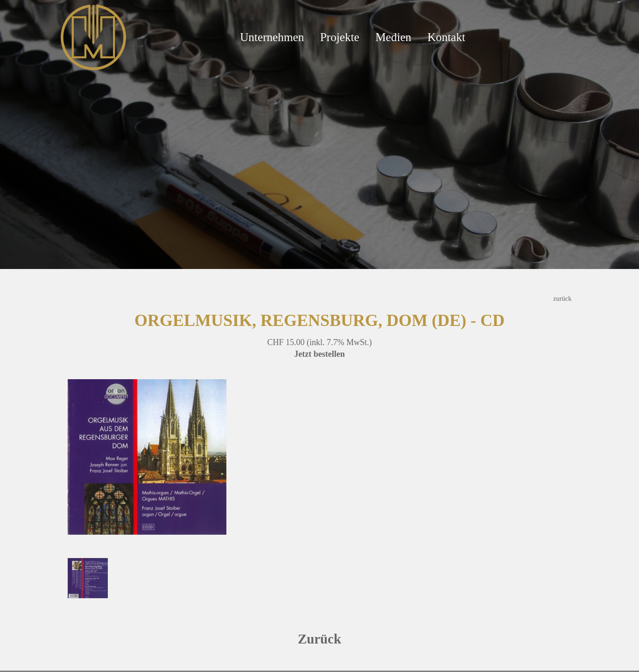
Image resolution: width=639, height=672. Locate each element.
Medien (393, 37)
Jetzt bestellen (319, 354)
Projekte (340, 37)
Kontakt (446, 37)
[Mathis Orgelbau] (93, 36)
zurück (562, 298)
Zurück (319, 639)
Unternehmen (272, 37)
